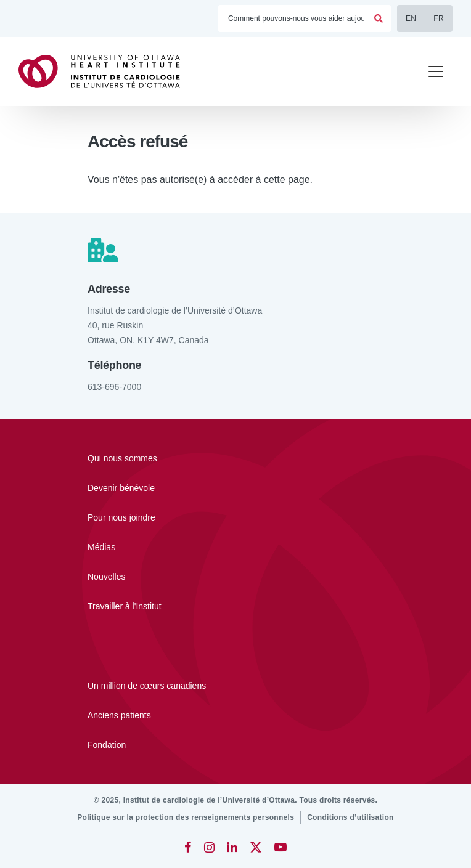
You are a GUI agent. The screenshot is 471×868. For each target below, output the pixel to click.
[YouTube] (281, 847)
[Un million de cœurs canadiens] (236, 686)
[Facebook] (188, 847)
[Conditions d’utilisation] (350, 817)
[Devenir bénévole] (236, 488)
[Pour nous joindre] (236, 517)
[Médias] (236, 547)
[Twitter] (256, 847)
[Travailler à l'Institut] (236, 606)
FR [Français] (439, 18)
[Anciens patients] (236, 715)
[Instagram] (209, 847)
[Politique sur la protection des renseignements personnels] (186, 817)
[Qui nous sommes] (236, 458)
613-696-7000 (114, 387)
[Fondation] (236, 745)
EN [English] (411, 18)
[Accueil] (105, 71)
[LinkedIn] (232, 847)
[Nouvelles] (236, 577)
